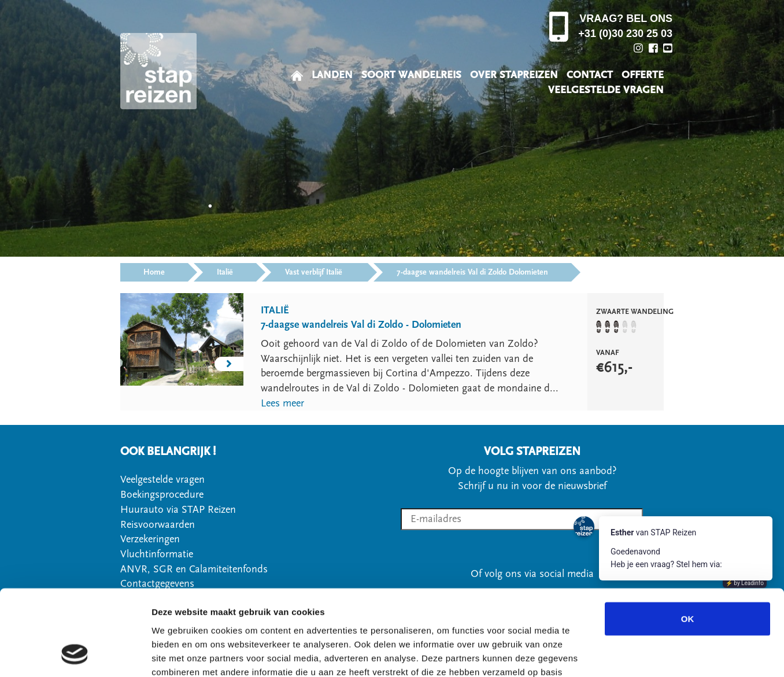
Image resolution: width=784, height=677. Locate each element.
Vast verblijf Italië (315, 272)
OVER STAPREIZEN (514, 75)
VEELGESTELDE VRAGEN (606, 90)
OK (688, 540)
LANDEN (332, 75)
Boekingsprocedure (162, 495)
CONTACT (590, 75)
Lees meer (282, 403)
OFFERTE (643, 75)
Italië (225, 272)
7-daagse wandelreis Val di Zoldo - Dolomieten (361, 325)
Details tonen (625, 654)
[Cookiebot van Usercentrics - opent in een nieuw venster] (75, 654)
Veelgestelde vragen (162, 480)
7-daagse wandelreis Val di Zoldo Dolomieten (472, 272)
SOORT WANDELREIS (411, 75)
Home (154, 272)
